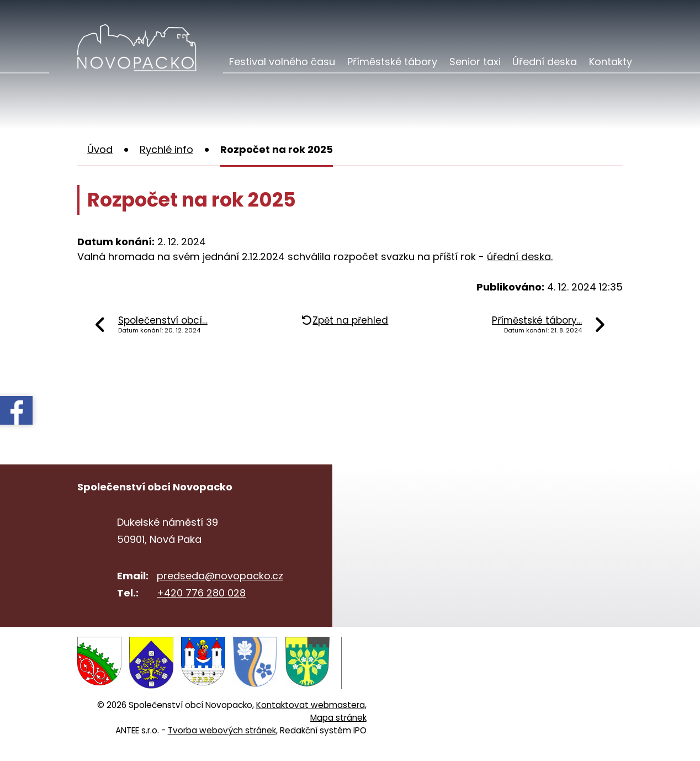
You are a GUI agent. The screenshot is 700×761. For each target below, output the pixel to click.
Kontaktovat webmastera (311, 704)
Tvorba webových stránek (222, 730)
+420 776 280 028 (201, 593)
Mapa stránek (338, 717)
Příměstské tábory (392, 62)
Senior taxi (475, 62)
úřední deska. (520, 257)
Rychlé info (166, 149)
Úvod (100, 149)
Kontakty (611, 62)
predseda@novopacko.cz (220, 576)
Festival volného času (282, 62)
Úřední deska (545, 62)
